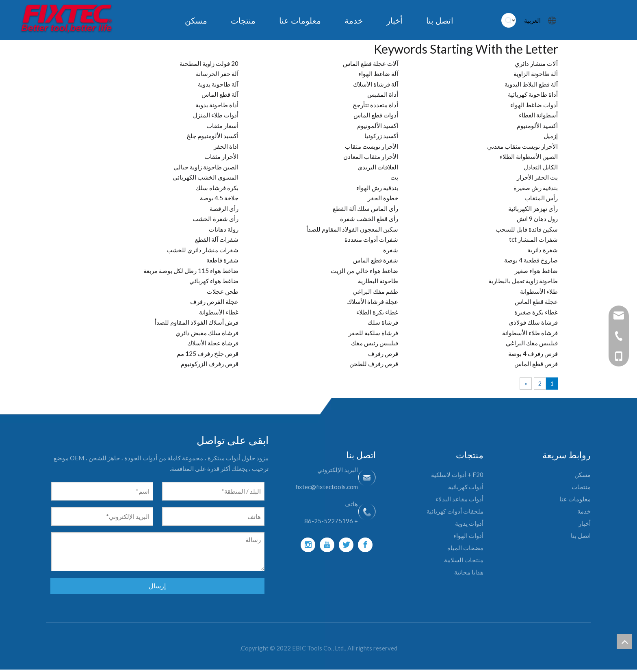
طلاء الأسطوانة (539, 291)
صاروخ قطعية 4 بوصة (531, 260)
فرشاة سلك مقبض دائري (207, 333)
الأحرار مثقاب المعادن (371, 156)
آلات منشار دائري (536, 63)
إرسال (157, 586)
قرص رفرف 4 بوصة (533, 353)
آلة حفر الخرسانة (217, 74)
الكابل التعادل (541, 167)
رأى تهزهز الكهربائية (533, 208)
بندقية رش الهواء (377, 188)
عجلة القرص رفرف (214, 301)
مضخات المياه (465, 548)
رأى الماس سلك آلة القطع (365, 208)
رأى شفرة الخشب (216, 219)
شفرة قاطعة (222, 260)
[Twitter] (346, 545)
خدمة (584, 511)
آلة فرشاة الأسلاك (376, 84)
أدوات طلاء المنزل (216, 115)
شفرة (391, 250)
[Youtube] (327, 545)
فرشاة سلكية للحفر (373, 333)
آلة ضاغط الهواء (378, 74)
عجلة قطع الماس (536, 301)
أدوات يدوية (469, 523)
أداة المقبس (383, 94)
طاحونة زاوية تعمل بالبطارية (523, 281)
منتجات (581, 487)
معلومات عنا (575, 499)
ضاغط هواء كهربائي (214, 281)
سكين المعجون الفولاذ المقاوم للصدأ (352, 229)
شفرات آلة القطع (217, 239)
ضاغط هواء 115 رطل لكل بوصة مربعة (191, 271)
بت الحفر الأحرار (537, 177)
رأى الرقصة (224, 208)
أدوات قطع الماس (376, 115)
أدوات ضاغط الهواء (534, 105)
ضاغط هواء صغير (536, 271)
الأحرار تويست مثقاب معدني (522, 146)
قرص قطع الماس (536, 364)
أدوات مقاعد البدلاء (459, 499)
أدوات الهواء (468, 535)
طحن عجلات (223, 291)
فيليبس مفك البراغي (532, 343)
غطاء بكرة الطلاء (377, 312)
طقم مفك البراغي (375, 291)
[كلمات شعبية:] (509, 20)
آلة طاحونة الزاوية (536, 74)
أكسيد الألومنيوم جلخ (212, 136)
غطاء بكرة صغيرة (536, 312)
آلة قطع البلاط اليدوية (531, 84)
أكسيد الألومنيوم (537, 126)
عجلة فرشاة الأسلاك (373, 301)
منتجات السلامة (464, 560)
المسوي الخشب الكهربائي (206, 177)
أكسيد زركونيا (381, 136)
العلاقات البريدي (378, 167)
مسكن (583, 475)
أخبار (585, 523)
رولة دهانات (224, 229)
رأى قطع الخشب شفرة (369, 219)
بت (394, 177)
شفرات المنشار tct (533, 239)
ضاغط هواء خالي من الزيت (364, 271)
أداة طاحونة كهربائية (533, 94)
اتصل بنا (581, 535)
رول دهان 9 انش (537, 219)
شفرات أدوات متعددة (371, 239)
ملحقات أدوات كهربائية (455, 511)
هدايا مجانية (469, 572)
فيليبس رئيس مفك (375, 343)
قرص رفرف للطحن (374, 364)
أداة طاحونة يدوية (217, 105)
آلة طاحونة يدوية (218, 84)
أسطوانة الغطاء (538, 115)
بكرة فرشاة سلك (217, 188)
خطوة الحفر (383, 198)
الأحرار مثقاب (221, 156)
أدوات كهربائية (466, 487)
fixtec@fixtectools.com (327, 487)
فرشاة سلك (383, 322)
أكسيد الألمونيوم (378, 126)
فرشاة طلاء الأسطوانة (530, 333)
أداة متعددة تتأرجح (375, 105)
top (624, 642)
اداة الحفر (226, 146)
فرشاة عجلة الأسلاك (213, 343)
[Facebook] (365, 545)
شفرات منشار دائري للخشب (203, 250)
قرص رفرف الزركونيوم (210, 364)
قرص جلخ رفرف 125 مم (208, 353)
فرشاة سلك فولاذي (533, 322)
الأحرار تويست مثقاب (372, 146)
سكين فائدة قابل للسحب (527, 229)
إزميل (551, 136)
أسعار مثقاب (222, 126)
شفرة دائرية (543, 250)
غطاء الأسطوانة (219, 312)
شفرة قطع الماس (376, 260)
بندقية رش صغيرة (536, 188)
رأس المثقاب (541, 198)
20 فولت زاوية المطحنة (209, 63)
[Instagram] (308, 545)
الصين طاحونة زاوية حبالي (206, 167)
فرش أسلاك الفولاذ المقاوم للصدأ (197, 322)
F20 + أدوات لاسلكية (457, 475)
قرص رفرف (383, 353)
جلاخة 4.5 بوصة (219, 198)
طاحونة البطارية (378, 281)
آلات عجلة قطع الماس (370, 63)
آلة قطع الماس (220, 94)
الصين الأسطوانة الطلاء (529, 156)
